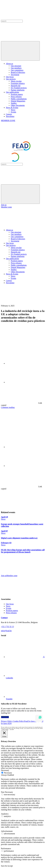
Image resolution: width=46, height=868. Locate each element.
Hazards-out (16, 86)
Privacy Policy (7, 721)
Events (13, 112)
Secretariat (15, 75)
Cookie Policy (19, 721)
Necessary (8, 773)
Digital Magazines (18, 101)
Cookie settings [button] (5, 730)
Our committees (17, 70)
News (13, 110)
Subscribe (5, 717)
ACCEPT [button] (12, 730)
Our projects (11, 79)
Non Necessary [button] (7, 792)
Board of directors (18, 72)
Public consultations (19, 99)
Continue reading (8, 407)
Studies (14, 103)
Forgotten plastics (18, 83)
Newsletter (10, 116)
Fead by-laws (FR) (32, 721)
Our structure (16, 66)
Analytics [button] (5, 814)
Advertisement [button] (7, 831)
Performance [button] (6, 849)
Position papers (17, 94)
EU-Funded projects (19, 88)
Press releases (16, 97)
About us (9, 64)
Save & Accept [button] (7, 866)
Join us (4, 205)
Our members (16, 68)
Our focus (10, 77)
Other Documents (18, 105)
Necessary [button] (5, 770)
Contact (4, 618)
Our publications (12, 92)
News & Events (12, 108)
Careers (9, 114)
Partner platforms (18, 90)
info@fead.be (6, 631)
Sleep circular (16, 81)
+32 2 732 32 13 (7, 627)
